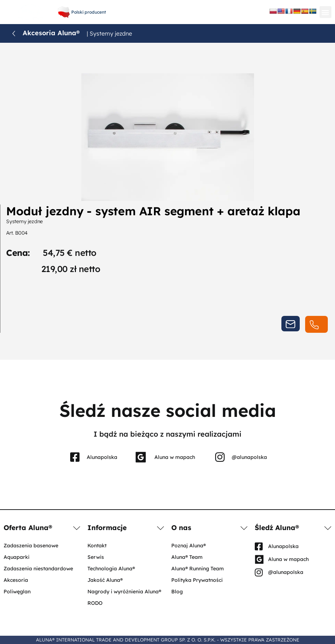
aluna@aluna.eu (167, 14)
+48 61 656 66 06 (167, 6)
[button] (325, 12)
